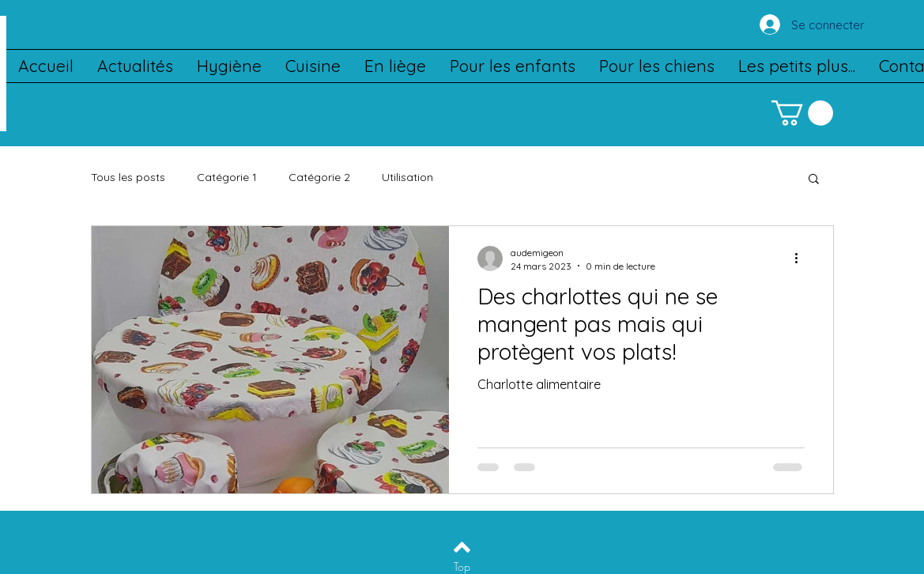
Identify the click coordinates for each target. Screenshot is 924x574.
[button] (802, 113)
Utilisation (407, 177)
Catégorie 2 (319, 177)
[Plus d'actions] (802, 259)
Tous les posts (128, 177)
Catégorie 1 (227, 177)
